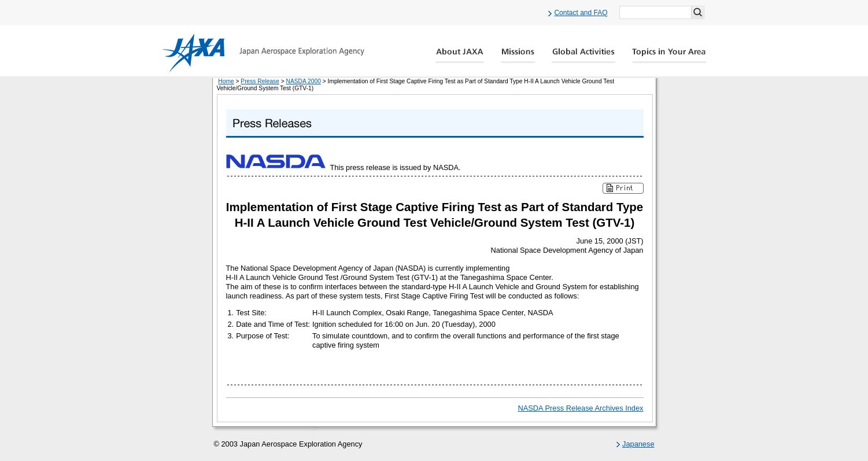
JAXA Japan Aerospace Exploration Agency (263, 53)
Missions (518, 56)
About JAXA (460, 56)
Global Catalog (669, 56)
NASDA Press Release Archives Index (581, 408)
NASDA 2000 (304, 81)
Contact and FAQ (581, 13)
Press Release (260, 81)
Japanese (638, 444)
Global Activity (583, 56)
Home (226, 81)
